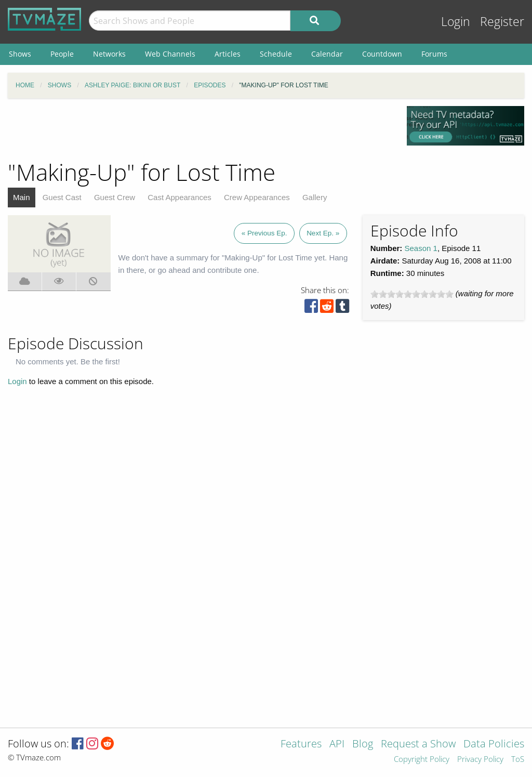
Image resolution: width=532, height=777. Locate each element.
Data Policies (494, 745)
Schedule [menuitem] (276, 54)
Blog (363, 745)
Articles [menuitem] (228, 54)
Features (301, 745)
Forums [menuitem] (434, 54)
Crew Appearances (257, 197)
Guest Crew (115, 197)
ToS (518, 760)
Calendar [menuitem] (327, 54)
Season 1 (421, 248)
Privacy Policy (480, 760)
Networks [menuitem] (109, 54)
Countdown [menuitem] (382, 54)
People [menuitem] (62, 54)
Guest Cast (62, 197)
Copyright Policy (422, 760)
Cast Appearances (179, 197)
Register (502, 22)
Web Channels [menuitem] (170, 54)
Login (456, 22)
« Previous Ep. (264, 233)
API (337, 745)
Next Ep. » (323, 233)
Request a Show (418, 745)
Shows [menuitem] (20, 54)
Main (22, 197)
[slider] (412, 294)
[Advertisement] (199, 129)
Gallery (315, 197)
